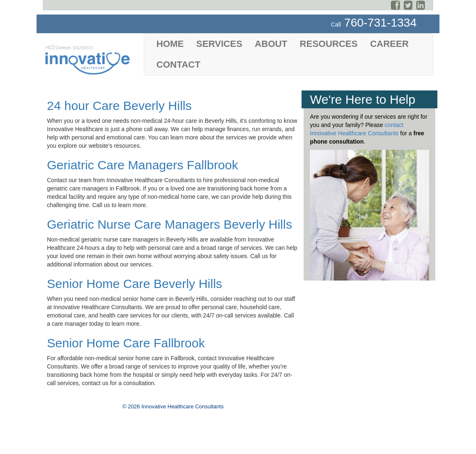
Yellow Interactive (200, 447)
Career (389, 44)
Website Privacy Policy (72, 440)
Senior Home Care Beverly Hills (135, 284)
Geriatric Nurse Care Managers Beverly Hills (169, 224)
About (271, 44)
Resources (329, 44)
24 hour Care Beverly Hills (119, 106)
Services (220, 44)
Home (170, 44)
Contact (179, 65)
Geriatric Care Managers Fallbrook (142, 165)
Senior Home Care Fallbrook (126, 343)
